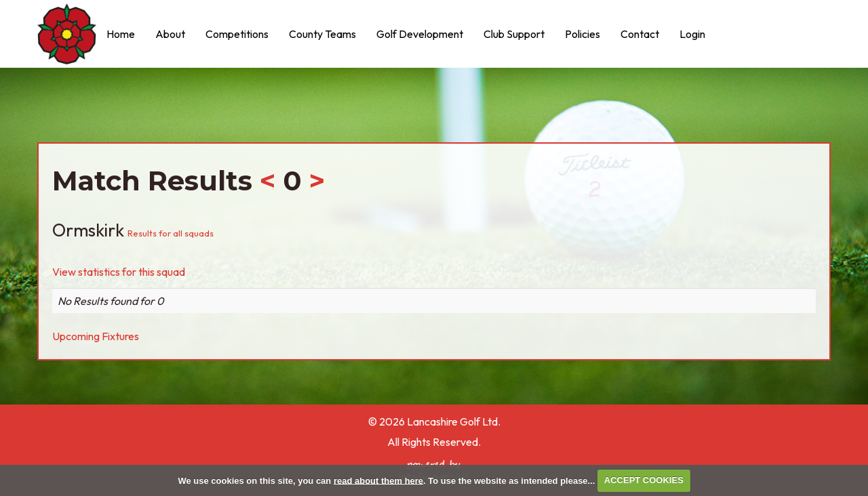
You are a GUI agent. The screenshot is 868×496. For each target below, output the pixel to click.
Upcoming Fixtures (96, 336)
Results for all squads (171, 233)
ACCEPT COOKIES (644, 480)
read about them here (378, 480)
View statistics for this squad (119, 272)
